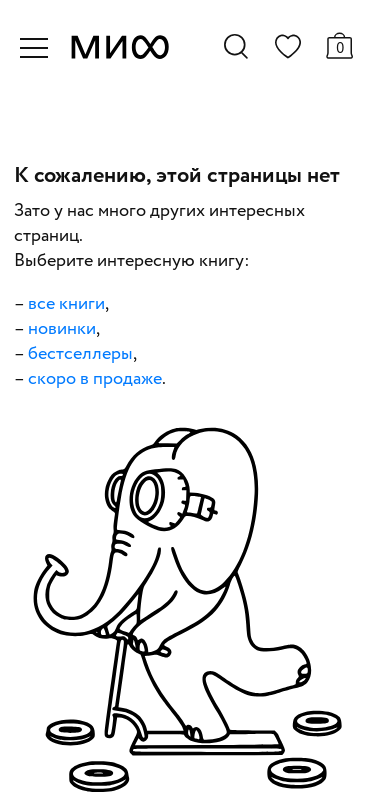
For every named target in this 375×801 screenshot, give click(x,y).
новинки (62, 329)
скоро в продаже (95, 379)
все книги (66, 304)
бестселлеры (80, 354)
